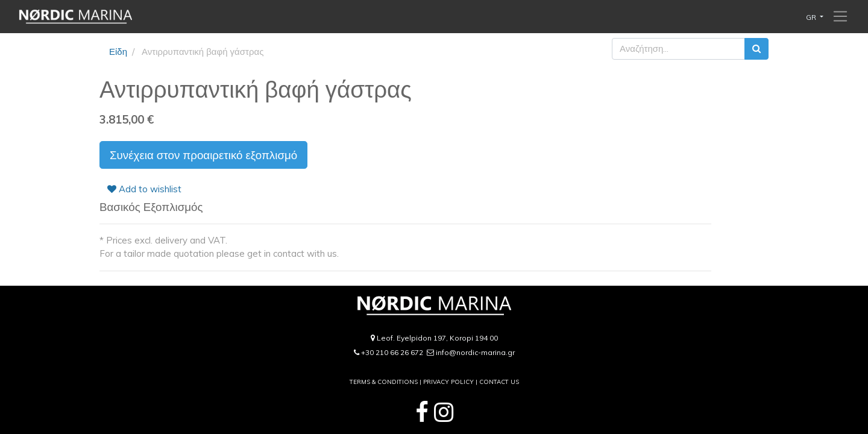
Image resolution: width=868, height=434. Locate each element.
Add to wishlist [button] (144, 189)
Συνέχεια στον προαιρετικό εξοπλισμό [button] (203, 155)
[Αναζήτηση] (756, 49)
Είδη (118, 52)
